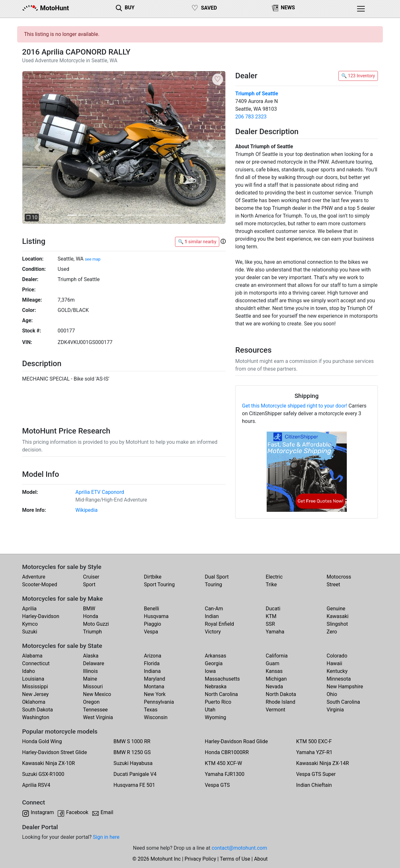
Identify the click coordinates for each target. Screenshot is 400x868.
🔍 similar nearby (197, 242)
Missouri (93, 687)
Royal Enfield (219, 624)
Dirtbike (153, 577)
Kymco (30, 624)
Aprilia (29, 609)
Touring (213, 584)
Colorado (337, 656)
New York (155, 694)
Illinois (90, 671)
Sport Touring (159, 584)
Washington (36, 717)
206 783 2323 (251, 117)
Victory (213, 632)
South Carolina (343, 702)
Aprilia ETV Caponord (100, 492)
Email (107, 812)
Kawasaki (338, 616)
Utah (210, 710)
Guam (272, 663)
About (261, 859)
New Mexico (97, 694)
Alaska (91, 656)
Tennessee (95, 710)
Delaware (94, 663)
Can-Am (214, 609)
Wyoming (216, 717)
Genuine (336, 609)
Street (333, 584)
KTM (271, 616)
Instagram (42, 812)
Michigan (276, 679)
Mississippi (35, 687)
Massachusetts (222, 679)
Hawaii (334, 663)
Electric (274, 577)
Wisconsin (156, 717)
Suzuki (30, 632)
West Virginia (98, 717)
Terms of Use (235, 859)
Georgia (214, 663)
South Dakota (37, 710)
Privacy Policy (200, 859)
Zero (332, 632)
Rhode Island (280, 702)
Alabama (32, 656)
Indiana (152, 671)
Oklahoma (34, 702)
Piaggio (153, 624)
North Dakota (281, 694)
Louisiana (33, 679)
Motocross (339, 577)
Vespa (151, 632)
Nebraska (216, 687)
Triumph (92, 632)
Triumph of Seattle (257, 94)
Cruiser (91, 577)
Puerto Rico (218, 702)
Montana (154, 687)
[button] (37, 147)
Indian (212, 616)
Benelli (151, 609)
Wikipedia (86, 510)
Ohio (332, 694)
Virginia (335, 710)
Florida (152, 663)
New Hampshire (345, 687)
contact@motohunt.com (239, 848)
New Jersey (35, 694)
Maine (90, 679)
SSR (270, 624)
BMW (89, 609)
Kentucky (337, 671)
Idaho (29, 671)
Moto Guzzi (96, 624)
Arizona (153, 656)
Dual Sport (217, 577)
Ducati (273, 609)
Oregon (91, 702)
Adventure (34, 577)
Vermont (275, 710)
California (277, 656)
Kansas (274, 671)
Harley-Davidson (41, 616)
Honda (91, 616)
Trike (271, 584)
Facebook (77, 812)
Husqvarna (156, 616)
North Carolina (221, 694)
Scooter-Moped (40, 584)
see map (93, 259)
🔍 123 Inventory (358, 76)
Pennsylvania (159, 702)
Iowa (210, 671)
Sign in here (106, 837)
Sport (89, 584)
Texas (151, 710)
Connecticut (36, 663)
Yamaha (275, 632)
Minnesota (339, 679)
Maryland (154, 679)
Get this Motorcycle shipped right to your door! (295, 406)
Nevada (274, 687)
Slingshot (337, 624)
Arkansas (216, 656)
